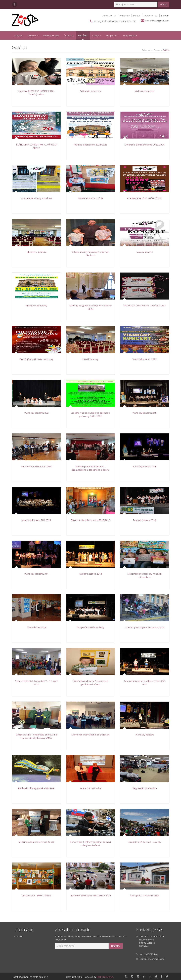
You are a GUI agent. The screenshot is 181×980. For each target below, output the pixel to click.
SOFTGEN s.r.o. (105, 977)
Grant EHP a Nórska (90, 788)
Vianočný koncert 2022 (145, 359)
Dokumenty (130, 36)
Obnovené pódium (36, 252)
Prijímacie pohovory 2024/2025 (90, 145)
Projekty (112, 36)
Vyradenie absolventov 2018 (36, 466)
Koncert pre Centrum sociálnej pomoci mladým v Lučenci (90, 844)
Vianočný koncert (145, 735)
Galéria (83, 36)
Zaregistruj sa (109, 16)
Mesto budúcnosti (36, 627)
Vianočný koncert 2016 (145, 466)
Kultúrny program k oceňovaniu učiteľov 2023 (90, 307)
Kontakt (165, 16)
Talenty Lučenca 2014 (90, 574)
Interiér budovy (90, 359)
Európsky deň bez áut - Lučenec (145, 842)
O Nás (97, 36)
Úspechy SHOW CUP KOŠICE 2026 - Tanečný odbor (36, 93)
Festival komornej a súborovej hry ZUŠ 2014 (145, 683)
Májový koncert (145, 252)
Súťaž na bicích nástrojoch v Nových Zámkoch (90, 254)
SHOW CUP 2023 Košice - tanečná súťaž (145, 306)
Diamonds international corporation (90, 735)
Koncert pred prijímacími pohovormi (145, 627)
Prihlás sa (125, 16)
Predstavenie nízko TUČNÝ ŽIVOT (145, 198)
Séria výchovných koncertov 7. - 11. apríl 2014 (36, 683)
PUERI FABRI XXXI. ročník (90, 198)
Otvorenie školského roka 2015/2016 (90, 520)
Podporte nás (151, 16)
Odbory (33, 36)
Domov (137, 16)
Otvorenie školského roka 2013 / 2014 (90, 896)
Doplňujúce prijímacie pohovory (36, 359)
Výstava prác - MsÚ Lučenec (36, 896)
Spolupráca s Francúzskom (145, 896)
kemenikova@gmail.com (157, 21)
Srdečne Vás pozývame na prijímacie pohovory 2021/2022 (90, 414)
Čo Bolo (69, 36)
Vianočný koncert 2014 (36, 574)
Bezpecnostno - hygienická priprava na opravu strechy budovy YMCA (36, 736)
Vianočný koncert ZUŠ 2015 (36, 520)
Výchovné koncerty (145, 91)
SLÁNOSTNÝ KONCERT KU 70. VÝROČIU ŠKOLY (36, 146)
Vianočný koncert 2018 (145, 413)
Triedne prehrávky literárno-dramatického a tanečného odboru (90, 468)
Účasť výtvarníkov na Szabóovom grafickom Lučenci (90, 683)
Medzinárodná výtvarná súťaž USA (36, 788)
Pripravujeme (51, 36)
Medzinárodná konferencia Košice (36, 842)
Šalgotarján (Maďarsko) (145, 788)
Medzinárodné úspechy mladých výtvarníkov (145, 575)
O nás (18, 936)
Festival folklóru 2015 (145, 520)
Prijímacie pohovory (90, 91)
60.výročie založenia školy (90, 627)
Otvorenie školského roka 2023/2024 (145, 145)
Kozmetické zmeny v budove (36, 198)
